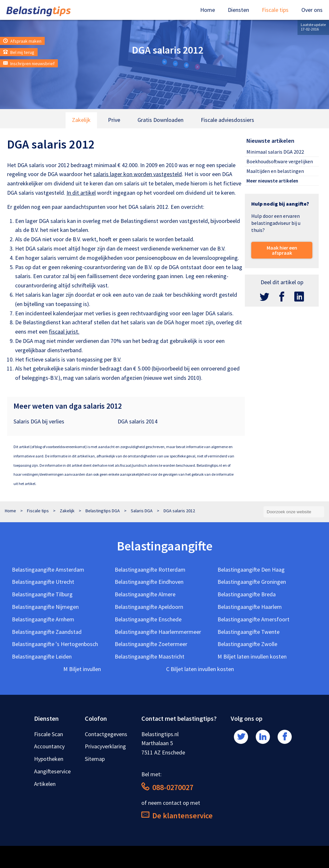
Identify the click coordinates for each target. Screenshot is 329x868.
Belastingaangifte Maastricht (150, 656)
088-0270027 (167, 787)
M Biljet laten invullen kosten (252, 656)
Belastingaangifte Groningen (252, 582)
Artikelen (45, 784)
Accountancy (49, 746)
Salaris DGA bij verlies (39, 421)
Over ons (312, 10)
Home (208, 10)
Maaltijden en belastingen (275, 171)
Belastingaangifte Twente (249, 632)
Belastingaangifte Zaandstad (47, 632)
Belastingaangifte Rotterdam (150, 570)
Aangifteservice (52, 771)
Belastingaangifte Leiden (42, 656)
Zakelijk (81, 120)
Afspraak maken (22, 41)
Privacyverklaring (105, 746)
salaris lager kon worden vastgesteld (138, 174)
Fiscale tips (275, 10)
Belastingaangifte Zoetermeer (151, 644)
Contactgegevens (106, 734)
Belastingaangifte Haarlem (250, 607)
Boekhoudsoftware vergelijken (280, 161)
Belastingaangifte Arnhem (43, 619)
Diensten (238, 10)
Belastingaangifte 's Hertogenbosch (55, 644)
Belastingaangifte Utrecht (43, 582)
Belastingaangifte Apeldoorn (149, 607)
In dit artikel (81, 193)
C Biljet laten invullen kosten (200, 669)
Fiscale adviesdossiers (227, 120)
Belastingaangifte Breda (247, 594)
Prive (114, 120)
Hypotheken (49, 759)
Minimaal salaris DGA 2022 (275, 152)
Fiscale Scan (49, 734)
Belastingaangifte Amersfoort (253, 619)
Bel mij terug (19, 52)
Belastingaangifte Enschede (148, 619)
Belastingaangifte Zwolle (247, 644)
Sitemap (95, 759)
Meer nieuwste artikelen (272, 181)
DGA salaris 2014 (138, 421)
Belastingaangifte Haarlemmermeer (158, 632)
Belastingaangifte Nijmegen (45, 607)
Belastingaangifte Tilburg (42, 594)
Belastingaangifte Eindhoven (149, 582)
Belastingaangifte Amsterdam (48, 570)
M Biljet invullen (82, 669)
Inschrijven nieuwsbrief (29, 64)
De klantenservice (177, 816)
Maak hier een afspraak (282, 250)
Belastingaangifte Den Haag (251, 570)
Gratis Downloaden (160, 120)
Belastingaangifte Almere (145, 594)
